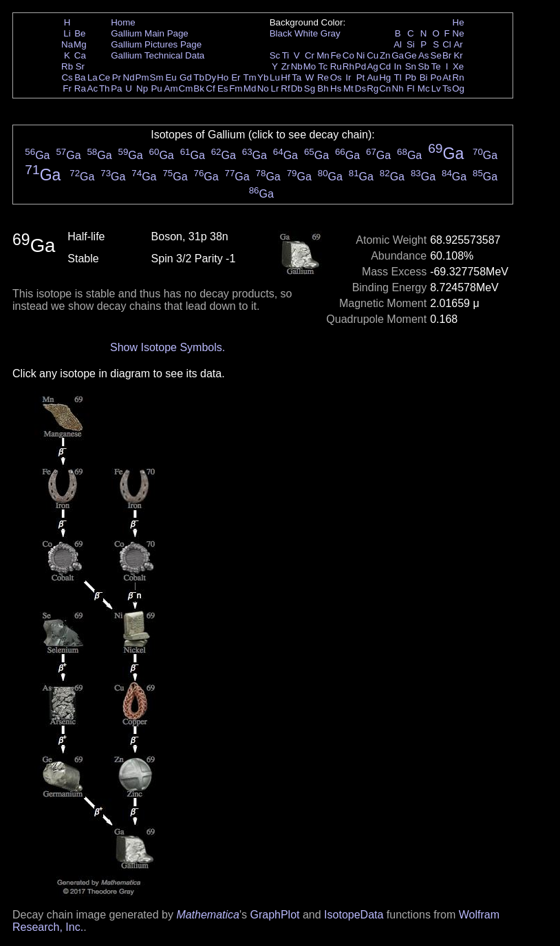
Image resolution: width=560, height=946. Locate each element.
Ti (286, 55)
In (398, 66)
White (306, 33)
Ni (361, 55)
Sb (424, 66)
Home (123, 22)
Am (171, 88)
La (93, 77)
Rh (348, 66)
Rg (373, 88)
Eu (171, 77)
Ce (104, 77)
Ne (459, 33)
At (447, 77)
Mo (310, 66)
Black (281, 33)
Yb (263, 77)
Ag (372, 66)
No (263, 88)
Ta (297, 77)
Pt (361, 77)
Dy (211, 77)
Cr (310, 55)
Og (458, 88)
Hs (336, 88)
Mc (424, 88)
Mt (348, 88)
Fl (410, 88)
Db (297, 88)
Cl (447, 44)
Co (348, 55)
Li (67, 33)
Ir (348, 77)
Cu (373, 55)
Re (323, 77)
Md (250, 88)
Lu (275, 77)
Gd (186, 77)
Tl (398, 77)
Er (236, 77)
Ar (458, 44)
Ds (360, 88)
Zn (385, 55)
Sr (80, 66)
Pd (360, 66)
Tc (323, 66)
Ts (447, 88)
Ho (223, 77)
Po (436, 77)
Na (67, 44)
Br (447, 55)
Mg (80, 44)
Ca (80, 55)
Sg (310, 88)
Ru (336, 66)
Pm (142, 77)
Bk (199, 88)
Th (105, 88)
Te (436, 66)
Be (80, 33)
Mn (323, 55)
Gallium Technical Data (158, 55)
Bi (424, 77)
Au (372, 77)
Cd (385, 66)
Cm (186, 88)
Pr (117, 77)
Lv (436, 88)
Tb (199, 77)
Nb (297, 66)
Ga (398, 55)
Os (336, 77)
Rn (459, 77)
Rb (67, 66)
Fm (236, 88)
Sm (157, 77)
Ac (93, 88)
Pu (156, 88)
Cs (67, 77)
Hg (385, 77)
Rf (285, 88)
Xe (458, 66)
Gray (331, 33)
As (424, 55)
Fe (336, 55)
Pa (116, 88)
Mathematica (208, 915)
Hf (285, 77)
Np (142, 88)
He (459, 22)
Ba (80, 77)
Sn (411, 66)
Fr (67, 88)
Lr (275, 88)
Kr (458, 55)
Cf (210, 88)
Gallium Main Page (150, 33)
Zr (286, 66)
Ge (411, 55)
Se (436, 55)
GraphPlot (274, 915)
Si (411, 44)
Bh (323, 88)
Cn (385, 88)
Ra (80, 88)
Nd (129, 77)
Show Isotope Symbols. (168, 347)
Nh (398, 88)
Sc (275, 55)
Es (223, 88)
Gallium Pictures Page (156, 44)
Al (398, 44)
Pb (411, 77)
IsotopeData (354, 915)
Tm (249, 77)
